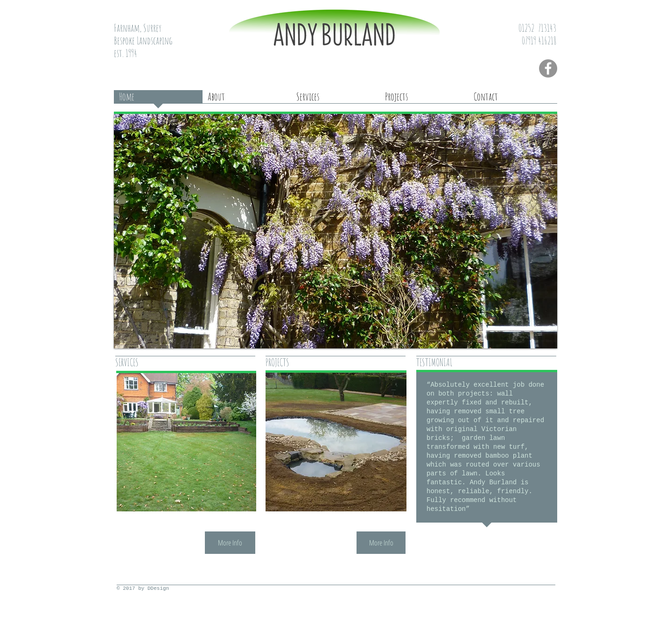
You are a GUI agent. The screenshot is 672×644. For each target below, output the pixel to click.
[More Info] (230, 543)
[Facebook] (548, 68)
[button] (336, 231)
